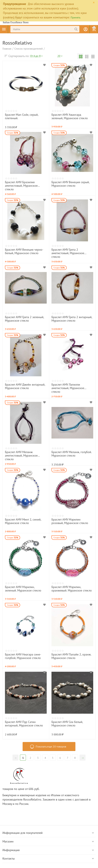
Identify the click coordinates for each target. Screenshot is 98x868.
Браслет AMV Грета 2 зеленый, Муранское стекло (20, 318)
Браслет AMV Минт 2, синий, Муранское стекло (25, 521)
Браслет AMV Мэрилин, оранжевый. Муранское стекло (70, 588)
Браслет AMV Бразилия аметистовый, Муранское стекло (24, 183)
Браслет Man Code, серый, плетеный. (24, 114)
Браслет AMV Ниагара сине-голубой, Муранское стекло (24, 655)
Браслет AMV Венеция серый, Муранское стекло (66, 183)
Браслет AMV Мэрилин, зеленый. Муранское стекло (22, 588)
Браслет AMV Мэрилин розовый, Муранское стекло (68, 521)
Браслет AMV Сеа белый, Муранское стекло (70, 723)
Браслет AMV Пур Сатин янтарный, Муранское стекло (23, 723)
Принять (75, 17)
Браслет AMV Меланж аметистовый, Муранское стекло (23, 453)
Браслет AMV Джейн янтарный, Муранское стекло (21, 386)
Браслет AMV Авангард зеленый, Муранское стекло (68, 116)
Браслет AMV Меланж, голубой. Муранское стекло (67, 453)
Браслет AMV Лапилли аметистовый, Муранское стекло (70, 386)
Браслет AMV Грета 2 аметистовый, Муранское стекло (69, 251)
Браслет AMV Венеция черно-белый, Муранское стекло (24, 251)
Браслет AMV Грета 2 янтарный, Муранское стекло (68, 318)
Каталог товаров (4, 29)
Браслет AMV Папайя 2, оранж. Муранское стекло (67, 655)
